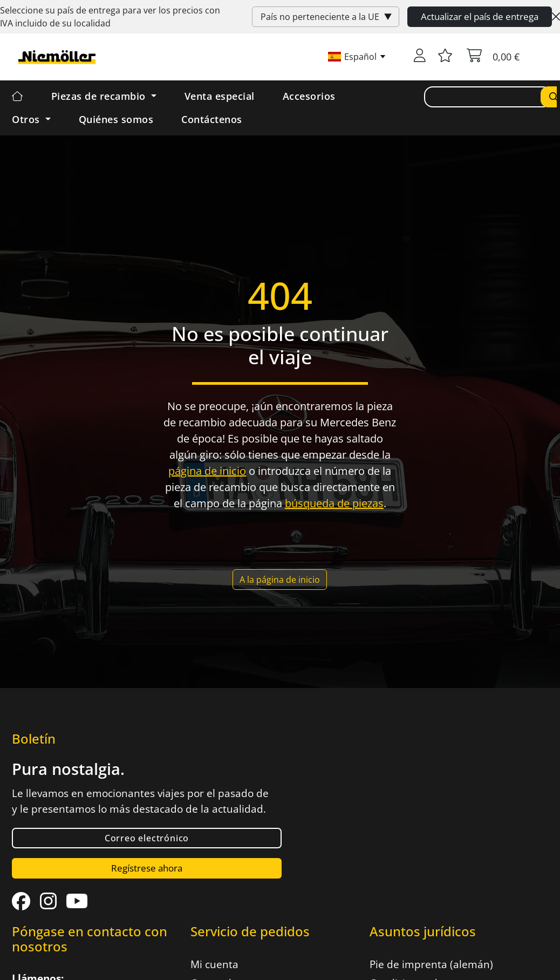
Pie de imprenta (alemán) (431, 964)
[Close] (556, 17)
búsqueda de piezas (334, 503)
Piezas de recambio (100, 96)
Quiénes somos (116, 119)
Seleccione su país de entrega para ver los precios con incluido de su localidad (110, 17)
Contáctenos (212, 119)
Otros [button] (27, 119)
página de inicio (207, 471)
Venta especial (220, 96)
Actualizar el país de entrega (480, 16)
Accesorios (309, 96)
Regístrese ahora (147, 868)
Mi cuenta (214, 964)
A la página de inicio (280, 580)
